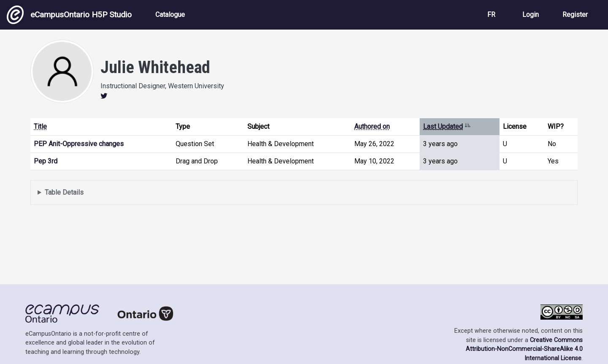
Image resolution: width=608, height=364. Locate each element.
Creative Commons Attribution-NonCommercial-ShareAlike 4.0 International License (524, 349)
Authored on (372, 126)
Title (40, 126)
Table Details (64, 192)
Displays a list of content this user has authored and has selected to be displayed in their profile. (304, 193)
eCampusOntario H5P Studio (69, 15)
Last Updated (447, 126)
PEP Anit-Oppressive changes (79, 144)
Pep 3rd (46, 161)
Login (531, 15)
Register (575, 15)
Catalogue (170, 15)
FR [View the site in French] (491, 15)
